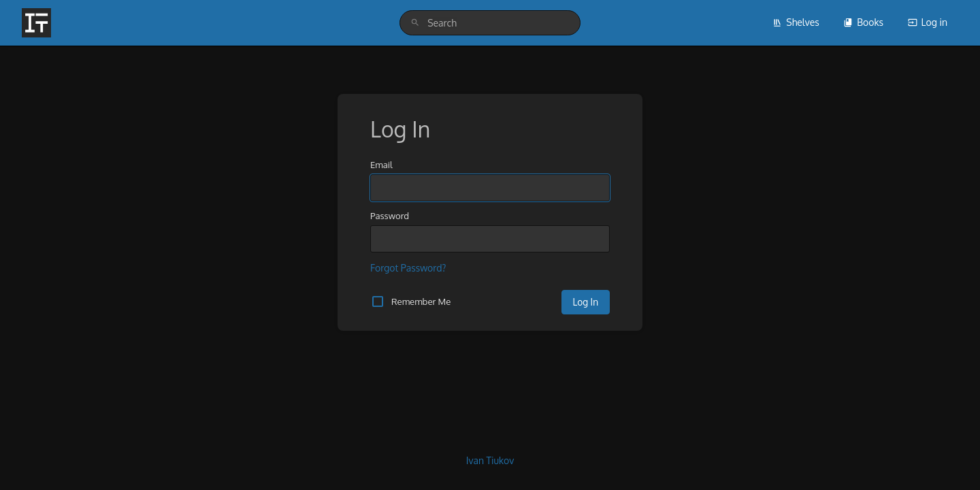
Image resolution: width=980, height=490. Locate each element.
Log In (586, 302)
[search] (490, 23)
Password (390, 215)
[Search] (415, 23)
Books (863, 22)
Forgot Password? (408, 268)
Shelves (796, 22)
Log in (928, 22)
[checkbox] (378, 301)
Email (381, 164)
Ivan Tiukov (490, 460)
